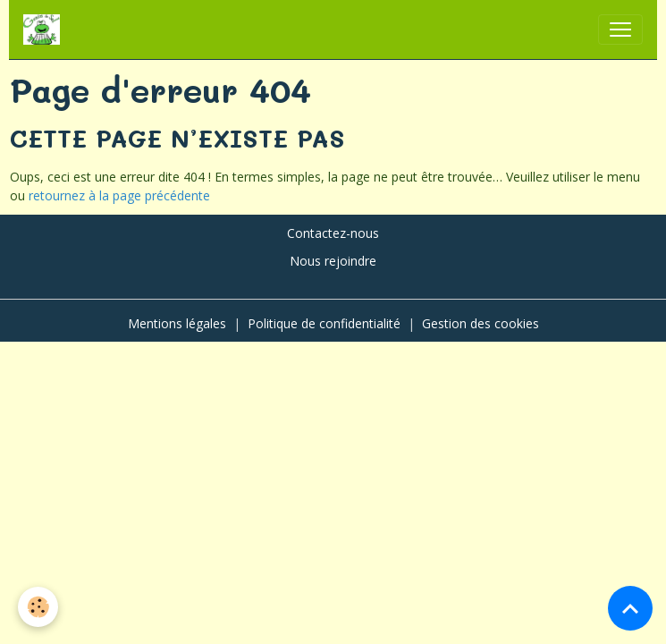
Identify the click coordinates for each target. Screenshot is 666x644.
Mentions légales (177, 323)
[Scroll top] (630, 608)
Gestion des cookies (481, 323)
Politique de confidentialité (324, 323)
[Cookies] (38, 607)
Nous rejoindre (333, 261)
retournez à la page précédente (119, 195)
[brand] (45, 30)
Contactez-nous (333, 233)
